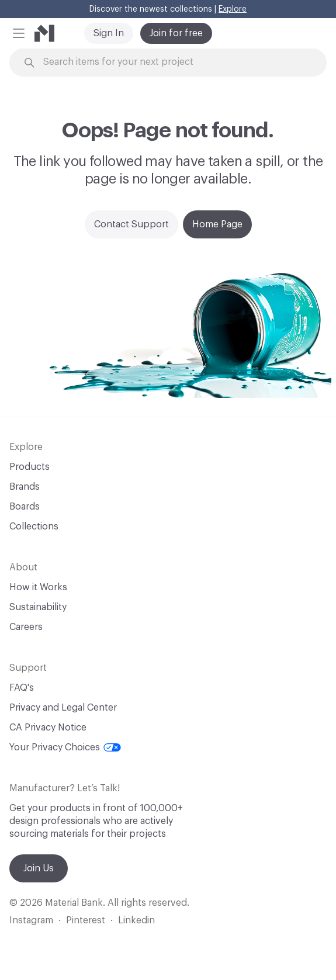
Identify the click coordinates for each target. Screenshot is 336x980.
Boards (25, 507)
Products (30, 467)
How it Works (38, 587)
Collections (34, 527)
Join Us (39, 868)
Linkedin (136, 920)
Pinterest (86, 920)
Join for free (176, 33)
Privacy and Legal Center (63, 708)
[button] (19, 33)
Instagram (31, 920)
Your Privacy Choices (65, 747)
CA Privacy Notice (48, 728)
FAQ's (22, 688)
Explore (233, 9)
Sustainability (38, 607)
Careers (26, 627)
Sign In (109, 33)
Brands (25, 487)
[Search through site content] (174, 62)
